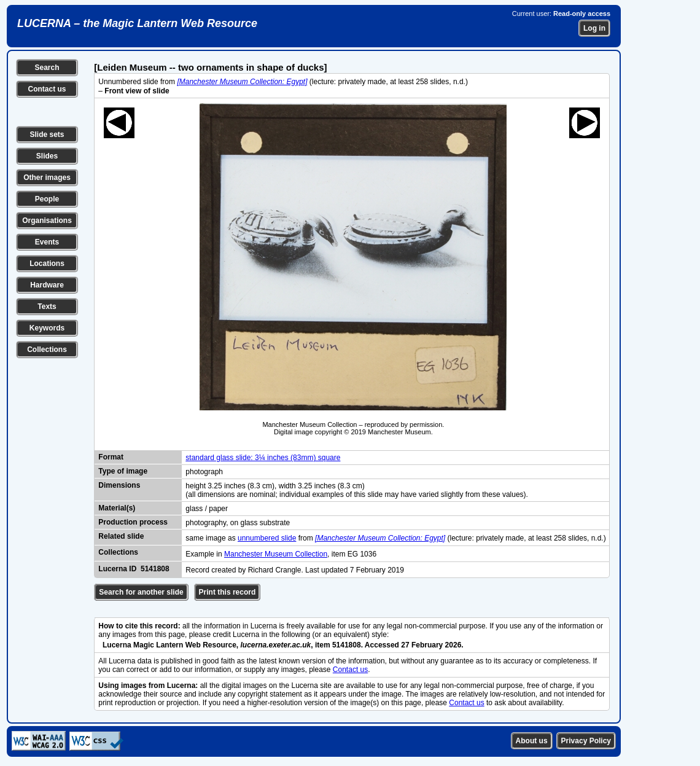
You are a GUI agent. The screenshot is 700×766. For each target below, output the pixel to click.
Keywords (47, 328)
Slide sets (47, 135)
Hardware (47, 285)
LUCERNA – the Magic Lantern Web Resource (137, 23)
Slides (47, 156)
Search (47, 68)
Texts (47, 307)
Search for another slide (141, 592)
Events (47, 242)
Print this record (227, 592)
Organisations (47, 221)
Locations (47, 264)
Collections (47, 350)
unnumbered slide (267, 538)
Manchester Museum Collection (276, 554)
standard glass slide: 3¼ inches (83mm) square (263, 458)
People (47, 199)
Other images (47, 178)
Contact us (47, 89)
